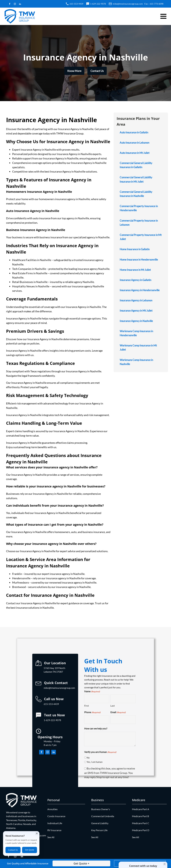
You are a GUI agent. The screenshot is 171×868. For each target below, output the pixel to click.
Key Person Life (99, 830)
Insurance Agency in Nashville (136, 321)
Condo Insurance (56, 816)
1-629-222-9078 (98, 4)
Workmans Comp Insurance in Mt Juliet (138, 348)
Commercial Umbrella (103, 816)
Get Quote (30, 850)
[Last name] (123, 699)
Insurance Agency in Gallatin (135, 280)
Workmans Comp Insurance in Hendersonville (136, 333)
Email (118, 712)
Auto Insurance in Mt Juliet (135, 153)
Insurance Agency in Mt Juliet (136, 311)
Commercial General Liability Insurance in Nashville (136, 194)
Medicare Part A (141, 809)
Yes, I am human (95, 762)
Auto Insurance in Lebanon (134, 143)
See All (51, 837)
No (88, 758)
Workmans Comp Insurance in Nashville (136, 362)
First (87, 706)
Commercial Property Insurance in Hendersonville (139, 208)
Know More (74, 71)
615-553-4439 (76, 4)
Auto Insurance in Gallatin (134, 132)
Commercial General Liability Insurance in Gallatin (136, 165)
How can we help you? (96, 728)
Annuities (52, 809)
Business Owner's (101, 809)
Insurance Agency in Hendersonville (140, 290)
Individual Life (55, 823)
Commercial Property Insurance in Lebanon (139, 223)
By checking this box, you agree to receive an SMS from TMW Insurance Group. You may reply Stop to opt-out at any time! (110, 773)
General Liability (100, 823)
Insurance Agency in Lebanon (136, 300)
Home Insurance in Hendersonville (139, 260)
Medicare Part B (140, 816)
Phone (92, 712)
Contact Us (97, 71)
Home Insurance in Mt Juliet (135, 270)
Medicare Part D (141, 830)
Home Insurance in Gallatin (135, 249)
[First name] (97, 699)
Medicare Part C (141, 823)
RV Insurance (54, 830)
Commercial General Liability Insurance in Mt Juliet (136, 179)
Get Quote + (81, 863)
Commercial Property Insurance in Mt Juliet (141, 237)
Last (113, 706)
